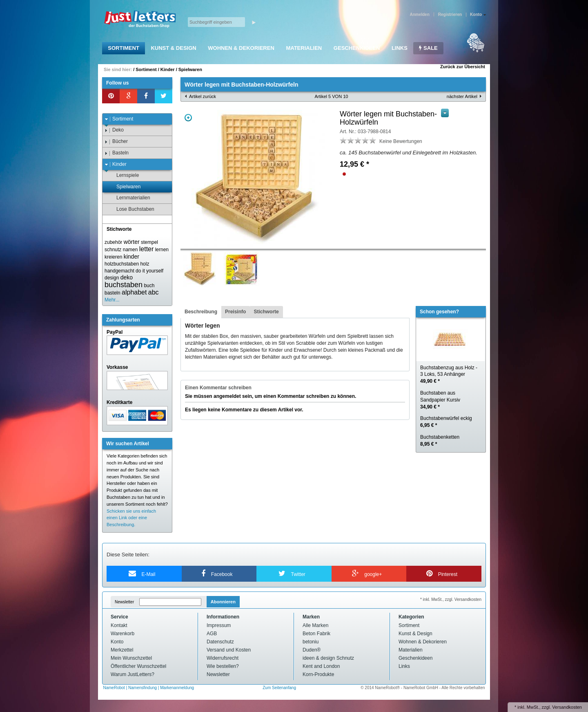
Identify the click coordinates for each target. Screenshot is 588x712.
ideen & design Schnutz (328, 658)
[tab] (201, 312)
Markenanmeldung (177, 688)
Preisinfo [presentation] (235, 312)
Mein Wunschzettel (131, 658)
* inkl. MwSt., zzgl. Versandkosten (451, 599)
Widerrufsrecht (223, 658)
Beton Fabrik (316, 634)
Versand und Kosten (229, 650)
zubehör (113, 242)
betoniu (311, 642)
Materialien (304, 48)
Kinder (168, 69)
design (112, 278)
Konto (117, 642)
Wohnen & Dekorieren (241, 48)
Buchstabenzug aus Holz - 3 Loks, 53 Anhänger (449, 375)
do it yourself (149, 271)
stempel (149, 242)
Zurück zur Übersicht (463, 67)
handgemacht (119, 271)
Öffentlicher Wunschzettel (138, 666)
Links (400, 48)
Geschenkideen (357, 48)
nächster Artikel (462, 96)
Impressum (219, 625)
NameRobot (115, 688)
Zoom (188, 118)
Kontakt (119, 625)
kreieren (113, 257)
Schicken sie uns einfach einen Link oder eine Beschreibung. (131, 518)
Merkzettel (122, 650)
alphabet (134, 292)
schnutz (113, 250)
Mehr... (112, 300)
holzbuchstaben (122, 264)
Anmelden (419, 15)
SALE (428, 48)
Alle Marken (315, 625)
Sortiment (124, 48)
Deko (114, 130)
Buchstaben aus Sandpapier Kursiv (440, 400)
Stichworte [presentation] (266, 312)
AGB (212, 634)
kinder (131, 257)
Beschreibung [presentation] (201, 312)
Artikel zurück (203, 96)
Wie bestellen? (223, 666)
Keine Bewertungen (401, 141)
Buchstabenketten (440, 441)
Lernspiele (124, 175)
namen (130, 250)
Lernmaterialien (129, 198)
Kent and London (321, 666)
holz (145, 264)
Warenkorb (122, 634)
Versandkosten (567, 707)
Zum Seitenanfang (279, 688)
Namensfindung (143, 688)
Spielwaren (190, 69)
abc (154, 292)
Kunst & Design (173, 48)
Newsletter (124, 602)
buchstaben (124, 285)
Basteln (117, 153)
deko (127, 277)
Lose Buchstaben (131, 209)
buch (149, 286)
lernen (162, 250)
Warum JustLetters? (133, 674)
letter (147, 249)
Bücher (116, 142)
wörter (132, 242)
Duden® (312, 650)
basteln (112, 293)
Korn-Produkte (318, 674)
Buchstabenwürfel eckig (446, 422)
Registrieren (450, 15)
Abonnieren (223, 602)
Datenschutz (220, 642)
